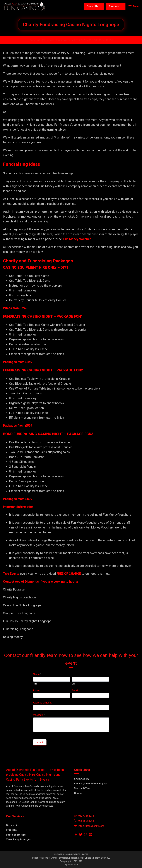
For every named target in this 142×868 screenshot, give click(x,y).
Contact (79, 793)
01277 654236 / (86, 40)
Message (39, 715)
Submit (40, 742)
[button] (94, 6)
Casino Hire (13, 825)
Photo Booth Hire (16, 835)
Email (76, 690)
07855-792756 (104, 40)
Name (37, 674)
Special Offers (82, 788)
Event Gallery (82, 779)
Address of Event (42, 703)
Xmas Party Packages (19, 839)
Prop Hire (11, 830)
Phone (37, 690)
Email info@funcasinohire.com (48, 40)
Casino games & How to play (90, 784)
